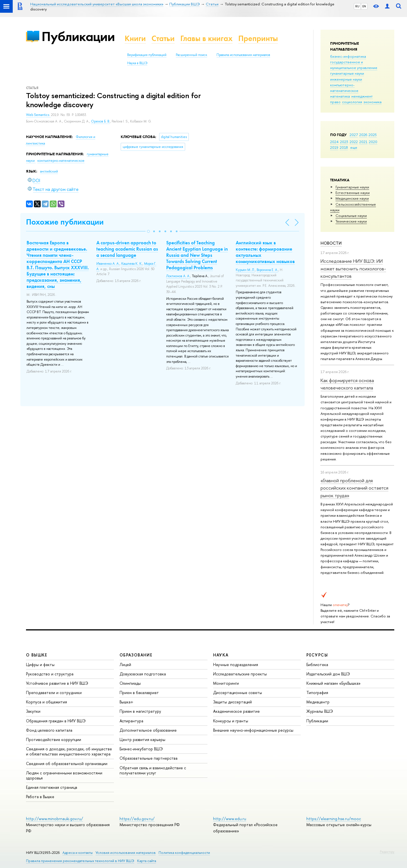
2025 (373, 135)
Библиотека (317, 665)
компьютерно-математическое (344, 88)
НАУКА (221, 655)
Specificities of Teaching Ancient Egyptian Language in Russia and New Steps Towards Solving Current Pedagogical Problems (197, 255)
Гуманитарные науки (352, 187)
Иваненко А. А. (108, 264)
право (335, 102)
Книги (135, 38)
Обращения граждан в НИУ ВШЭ (56, 721)
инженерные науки (346, 79)
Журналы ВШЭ (320, 711)
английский (49, 171)
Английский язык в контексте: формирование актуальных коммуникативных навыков (265, 252)
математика (340, 96)
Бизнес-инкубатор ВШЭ (141, 749)
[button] (148, 231)
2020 (373, 142)
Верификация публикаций (147, 55)
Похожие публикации (65, 222)
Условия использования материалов (126, 853)
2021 (363, 142)
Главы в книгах (206, 38)
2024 (334, 142)
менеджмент (362, 96)
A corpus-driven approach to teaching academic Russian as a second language (127, 249)
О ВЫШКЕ (37, 655)
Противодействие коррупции (54, 739)
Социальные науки (351, 216)
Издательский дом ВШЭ (328, 674)
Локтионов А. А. (178, 276)
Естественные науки (353, 193)
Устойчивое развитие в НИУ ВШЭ (57, 683)
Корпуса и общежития (46, 702)
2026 (363, 135)
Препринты (258, 38)
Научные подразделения (236, 665)
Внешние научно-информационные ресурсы (253, 730)
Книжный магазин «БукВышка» (334, 683)
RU (357, 6)
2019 (334, 147)
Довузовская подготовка (143, 674)
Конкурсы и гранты (231, 721)
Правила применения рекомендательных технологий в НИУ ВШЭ (80, 861)
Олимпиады (130, 683)
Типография (317, 693)
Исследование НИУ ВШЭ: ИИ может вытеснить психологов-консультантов (353, 268)
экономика (373, 102)
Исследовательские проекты (240, 674)
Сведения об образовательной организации (67, 763)
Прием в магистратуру (140, 711)
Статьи (163, 38)
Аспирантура (131, 721)
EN (364, 6)
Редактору (387, 852)
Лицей (125, 665)
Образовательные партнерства (149, 758)
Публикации (78, 36)
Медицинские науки (352, 198)
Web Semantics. (38, 115)
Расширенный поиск (191, 55)
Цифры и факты (40, 665)
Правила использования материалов (243, 55)
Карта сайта (147, 861)
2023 (344, 142)
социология (352, 102)
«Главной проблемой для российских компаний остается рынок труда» (354, 488)
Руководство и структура (50, 674)
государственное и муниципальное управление (354, 65)
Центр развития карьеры (142, 739)
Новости (331, 243)
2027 (354, 135)
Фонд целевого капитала (49, 730)
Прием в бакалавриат (139, 693)
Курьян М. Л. (245, 270)
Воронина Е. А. (267, 270)
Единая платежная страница (52, 787)
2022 (354, 142)
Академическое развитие (236, 711)
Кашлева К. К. (132, 264)
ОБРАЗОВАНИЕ (136, 655)
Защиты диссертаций (232, 702)
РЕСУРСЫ (317, 655)
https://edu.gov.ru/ (137, 819)
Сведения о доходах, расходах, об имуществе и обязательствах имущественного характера (69, 751)
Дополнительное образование (148, 730)
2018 (344, 147)
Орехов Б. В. (100, 121)
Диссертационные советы (238, 693)
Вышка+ (126, 702)
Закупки (33, 711)
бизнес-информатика (348, 56)
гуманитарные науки (347, 73)
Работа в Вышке (40, 797)
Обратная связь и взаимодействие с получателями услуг (153, 770)
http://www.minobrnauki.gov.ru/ (55, 819)
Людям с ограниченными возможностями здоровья (64, 775)
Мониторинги (226, 683)
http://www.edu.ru (230, 819)
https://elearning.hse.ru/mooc (334, 819)
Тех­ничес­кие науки (351, 221)
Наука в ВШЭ (137, 63)
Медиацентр (318, 702)
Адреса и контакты (78, 853)
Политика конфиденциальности (184, 853)
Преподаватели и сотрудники (54, 693)
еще (354, 147)
